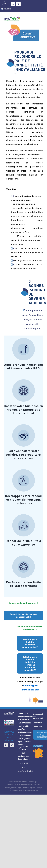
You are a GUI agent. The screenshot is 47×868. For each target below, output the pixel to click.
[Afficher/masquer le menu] (41, 20)
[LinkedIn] (6, 745)
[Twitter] (12, 745)
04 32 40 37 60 (25, 750)
